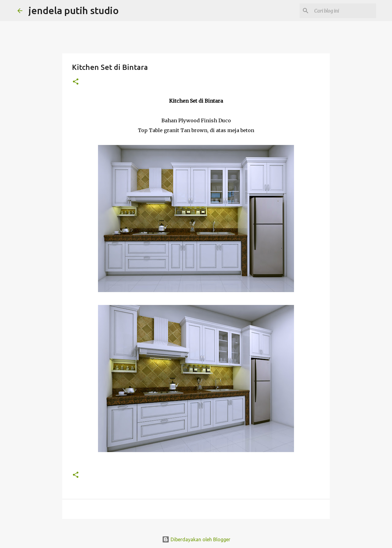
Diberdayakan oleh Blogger (196, 539)
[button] (76, 82)
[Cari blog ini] (344, 11)
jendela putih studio (74, 10)
